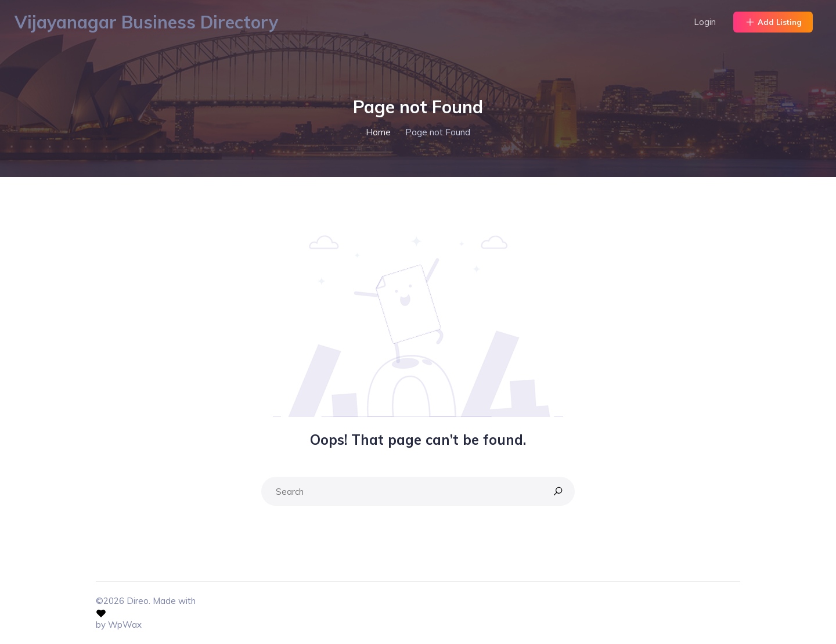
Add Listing (773, 22)
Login (705, 22)
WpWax (125, 625)
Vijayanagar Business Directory (146, 22)
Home (378, 132)
